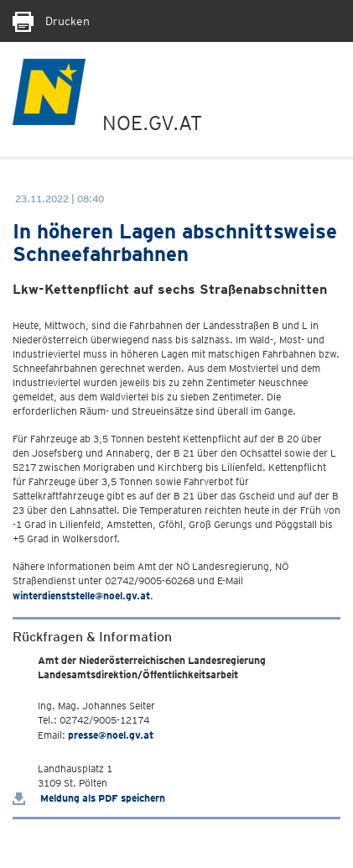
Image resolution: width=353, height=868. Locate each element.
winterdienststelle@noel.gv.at (81, 596)
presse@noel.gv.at (111, 735)
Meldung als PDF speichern (89, 798)
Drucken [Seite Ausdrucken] (51, 21)
